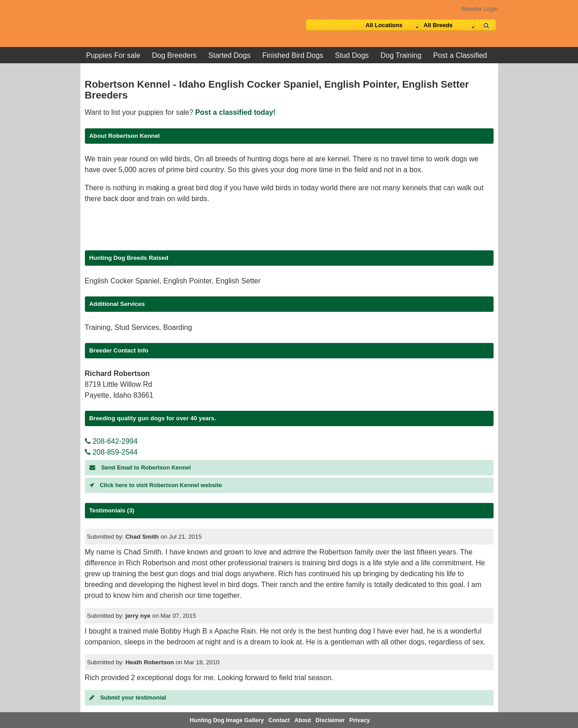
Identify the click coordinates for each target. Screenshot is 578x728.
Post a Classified (460, 55)
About (303, 720)
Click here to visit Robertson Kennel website (156, 485)
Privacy (360, 720)
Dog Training (401, 55)
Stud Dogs (352, 55)
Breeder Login (480, 9)
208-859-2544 (111, 452)
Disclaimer (330, 720)
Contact (279, 720)
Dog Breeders (175, 55)
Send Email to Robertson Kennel (140, 467)
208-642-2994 (111, 441)
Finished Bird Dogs (293, 55)
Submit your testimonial (128, 697)
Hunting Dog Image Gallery (227, 720)
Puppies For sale (113, 55)
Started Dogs (229, 55)
